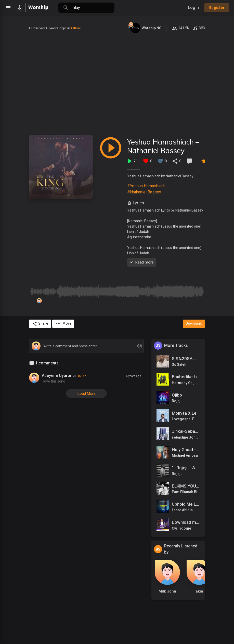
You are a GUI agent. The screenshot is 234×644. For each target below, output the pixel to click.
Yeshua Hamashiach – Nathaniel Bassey (163, 146)
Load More (87, 393)
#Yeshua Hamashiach (146, 186)
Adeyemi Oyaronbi (59, 376)
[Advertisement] (117, 84)
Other (76, 28)
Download (194, 323)
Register (217, 8)
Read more (141, 262)
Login (193, 8)
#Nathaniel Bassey (144, 192)
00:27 (82, 376)
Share (40, 324)
